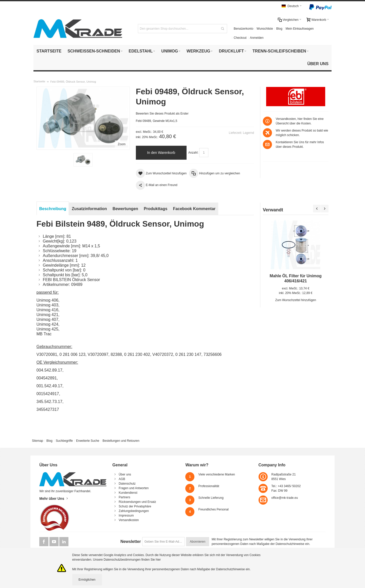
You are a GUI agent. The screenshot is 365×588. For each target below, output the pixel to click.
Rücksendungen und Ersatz (137, 502)
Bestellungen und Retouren (121, 441)
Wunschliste (265, 29)
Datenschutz (127, 484)
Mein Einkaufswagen (300, 29)
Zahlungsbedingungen (134, 511)
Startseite (39, 81)
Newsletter (131, 541)
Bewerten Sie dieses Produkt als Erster (162, 114)
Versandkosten (129, 520)
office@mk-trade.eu (285, 498)
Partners (124, 497)
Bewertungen (125, 209)
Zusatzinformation (89, 209)
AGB (122, 479)
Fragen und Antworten (134, 488)
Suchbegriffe (64, 441)
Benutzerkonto (243, 29)
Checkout (240, 38)
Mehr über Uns (52, 499)
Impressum (126, 516)
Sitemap (38, 441)
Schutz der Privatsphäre (135, 506)
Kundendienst (128, 493)
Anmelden (257, 38)
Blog (279, 29)
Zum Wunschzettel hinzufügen (296, 300)
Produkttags (156, 209)
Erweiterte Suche (88, 441)
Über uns (125, 474)
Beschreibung (53, 209)
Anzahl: (193, 153)
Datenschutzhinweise (290, 544)
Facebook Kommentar (194, 209)
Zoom (122, 144)
